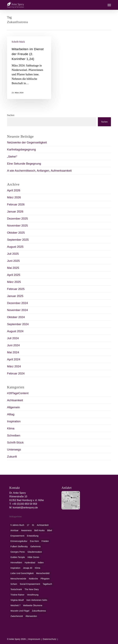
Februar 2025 (16, 289)
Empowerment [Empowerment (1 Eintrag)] (17, 536)
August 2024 (15, 331)
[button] (109, 5)
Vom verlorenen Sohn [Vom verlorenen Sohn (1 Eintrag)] (37, 600)
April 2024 (14, 359)
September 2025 (18, 240)
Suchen (11, 115)
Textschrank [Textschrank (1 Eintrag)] (16, 589)
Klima (11, 428)
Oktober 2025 (16, 233)
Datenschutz (50, 639)
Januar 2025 (15, 296)
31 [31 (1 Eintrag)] (33, 525)
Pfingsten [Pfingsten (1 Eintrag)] (45, 579)
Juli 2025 (13, 254)
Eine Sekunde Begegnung (24, 164)
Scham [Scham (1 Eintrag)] (14, 584)
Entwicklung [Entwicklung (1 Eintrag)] (33, 536)
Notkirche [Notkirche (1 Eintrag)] (33, 579)
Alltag (11, 414)
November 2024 (17, 310)
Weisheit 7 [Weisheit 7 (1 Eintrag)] (15, 605)
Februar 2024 (16, 373)
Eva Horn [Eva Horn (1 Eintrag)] (34, 541)
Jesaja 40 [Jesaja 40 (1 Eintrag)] (28, 568)
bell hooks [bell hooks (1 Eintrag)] (39, 530)
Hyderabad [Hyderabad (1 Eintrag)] (30, 563)
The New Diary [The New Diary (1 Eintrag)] (32, 589)
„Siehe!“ (12, 157)
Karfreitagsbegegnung (21, 149)
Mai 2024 (13, 352)
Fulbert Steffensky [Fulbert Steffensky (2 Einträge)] (19, 546)
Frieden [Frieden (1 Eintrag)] (45, 541)
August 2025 (15, 247)
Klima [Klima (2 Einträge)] (38, 568)
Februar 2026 (16, 204)
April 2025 (14, 275)
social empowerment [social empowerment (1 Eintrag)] (30, 584)
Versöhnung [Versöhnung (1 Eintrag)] (33, 595)
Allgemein (13, 407)
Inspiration (14, 421)
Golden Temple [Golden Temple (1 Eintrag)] (18, 557)
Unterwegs (14, 450)
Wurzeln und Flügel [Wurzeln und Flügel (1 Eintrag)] (20, 611)
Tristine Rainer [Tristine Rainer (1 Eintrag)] (17, 595)
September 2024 (18, 324)
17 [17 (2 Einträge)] (28, 525)
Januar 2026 (15, 211)
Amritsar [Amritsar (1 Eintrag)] (14, 530)
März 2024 (14, 366)
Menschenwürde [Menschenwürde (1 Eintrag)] (18, 579)
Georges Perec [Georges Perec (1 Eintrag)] (18, 552)
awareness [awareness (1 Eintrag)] (26, 530)
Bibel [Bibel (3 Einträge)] (50, 530)
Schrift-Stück (18, 42)
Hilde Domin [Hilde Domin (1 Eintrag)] (33, 557)
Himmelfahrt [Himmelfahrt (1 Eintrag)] (16, 563)
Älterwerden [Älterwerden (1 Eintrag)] (31, 616)
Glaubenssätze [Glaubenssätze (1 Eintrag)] (35, 552)
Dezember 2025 (17, 219)
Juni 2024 (13, 345)
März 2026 (14, 197)
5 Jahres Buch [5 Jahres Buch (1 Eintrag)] (17, 525)
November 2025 (17, 226)
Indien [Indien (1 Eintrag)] (41, 563)
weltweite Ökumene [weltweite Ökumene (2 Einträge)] (33, 605)
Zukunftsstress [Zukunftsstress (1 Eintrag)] (39, 611)
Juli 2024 (13, 338)
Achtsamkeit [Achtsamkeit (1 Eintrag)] (43, 525)
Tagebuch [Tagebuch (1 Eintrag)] (47, 584)
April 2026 (14, 190)
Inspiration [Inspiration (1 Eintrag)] (15, 568)
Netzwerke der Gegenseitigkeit (27, 142)
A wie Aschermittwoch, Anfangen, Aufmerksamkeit (39, 171)
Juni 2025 (13, 261)
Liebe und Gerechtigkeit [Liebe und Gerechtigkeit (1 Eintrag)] (22, 573)
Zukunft (12, 457)
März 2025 (14, 282)
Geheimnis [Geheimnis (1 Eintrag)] (36, 546)
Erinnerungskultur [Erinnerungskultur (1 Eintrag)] (19, 541)
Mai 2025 (13, 268)
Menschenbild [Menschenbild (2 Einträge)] (43, 573)
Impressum (34, 639)
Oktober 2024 (16, 317)
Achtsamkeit (15, 400)
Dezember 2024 (17, 303)
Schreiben (14, 435)
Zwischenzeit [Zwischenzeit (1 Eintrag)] (17, 616)
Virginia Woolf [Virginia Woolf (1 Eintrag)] (17, 600)
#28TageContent (18, 393)
